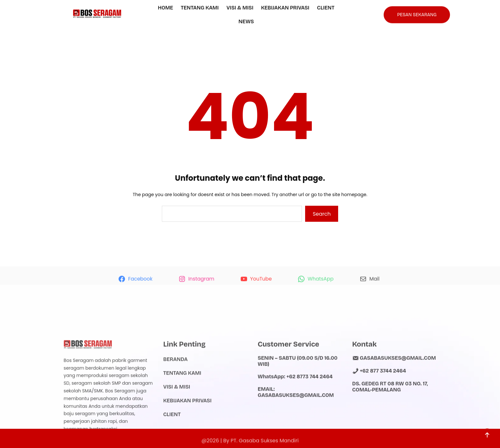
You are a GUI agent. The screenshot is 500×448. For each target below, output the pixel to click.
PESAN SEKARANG (417, 13)
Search (322, 214)
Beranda (175, 386)
